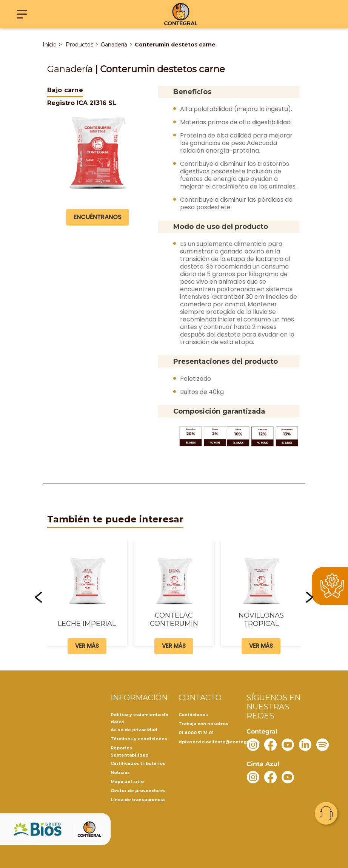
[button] (38, 597)
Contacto (326, 813)
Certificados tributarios (138, 763)
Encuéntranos (98, 217)
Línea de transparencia (138, 800)
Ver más (87, 646)
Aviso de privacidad (134, 730)
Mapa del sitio (127, 782)
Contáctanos (193, 715)
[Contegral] (181, 14)
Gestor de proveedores (138, 791)
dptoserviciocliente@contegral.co (219, 742)
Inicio (50, 45)
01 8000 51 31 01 (196, 733)
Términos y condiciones (139, 739)
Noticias (120, 772)
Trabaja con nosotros (203, 724)
